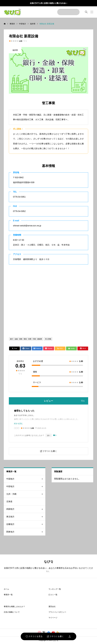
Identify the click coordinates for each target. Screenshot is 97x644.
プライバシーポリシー (57, 612)
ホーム (6, 589)
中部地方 (26, 487)
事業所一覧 (8, 595)
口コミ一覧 (53, 595)
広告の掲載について (12, 612)
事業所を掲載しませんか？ (14, 606)
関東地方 (26, 532)
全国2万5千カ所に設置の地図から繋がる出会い (48, 3)
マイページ (53, 618)
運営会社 (52, 606)
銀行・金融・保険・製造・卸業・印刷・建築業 (26, 339)
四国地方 (26, 509)
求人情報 (48, 339)
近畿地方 (26, 524)
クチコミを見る (34, 636)
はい (49, 435)
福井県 (15, 50)
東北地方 (26, 517)
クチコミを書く (55, 636)
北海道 (9, 501)
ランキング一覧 (55, 589)
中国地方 (26, 479)
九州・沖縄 (26, 494)
